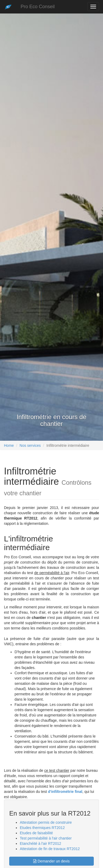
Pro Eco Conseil (38, 7)
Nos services (30, 445)
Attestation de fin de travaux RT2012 (50, 849)
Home (9, 445)
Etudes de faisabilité (36, 833)
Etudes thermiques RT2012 (42, 828)
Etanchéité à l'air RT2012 (41, 843)
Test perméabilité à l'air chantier (46, 838)
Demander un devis (51, 861)
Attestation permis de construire (46, 822)
